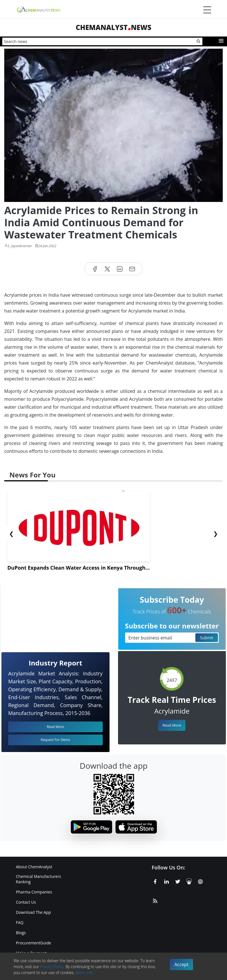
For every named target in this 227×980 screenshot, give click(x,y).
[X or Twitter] (178, 881)
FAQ (20, 922)
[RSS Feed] (155, 900)
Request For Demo (55, 740)
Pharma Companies (34, 892)
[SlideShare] (189, 881)
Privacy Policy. (53, 967)
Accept (181, 964)
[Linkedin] (166, 881)
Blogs (21, 933)
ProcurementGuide (34, 943)
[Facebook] (155, 881)
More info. (85, 973)
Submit (207, 638)
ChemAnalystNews (113, 27)
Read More (172, 725)
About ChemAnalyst (34, 867)
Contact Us (26, 902)
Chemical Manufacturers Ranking (38, 879)
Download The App (33, 912)
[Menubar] (207, 10)
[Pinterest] (200, 881)
